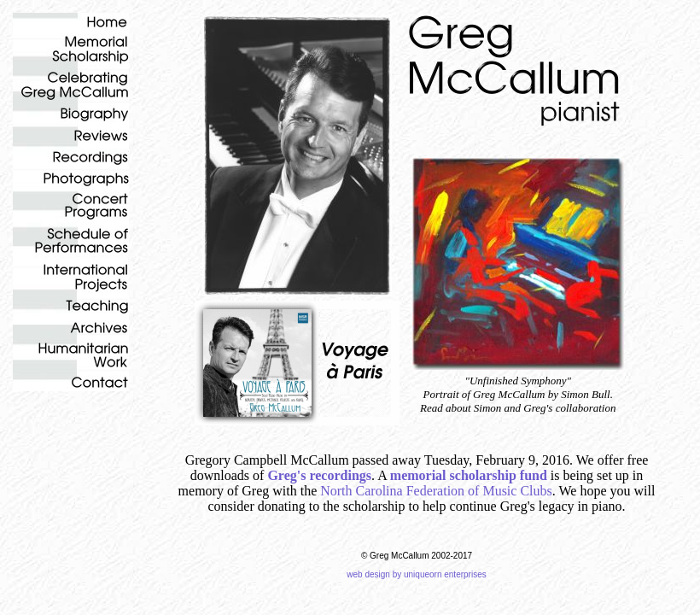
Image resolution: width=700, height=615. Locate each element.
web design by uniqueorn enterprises (416, 574)
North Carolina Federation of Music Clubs (436, 491)
